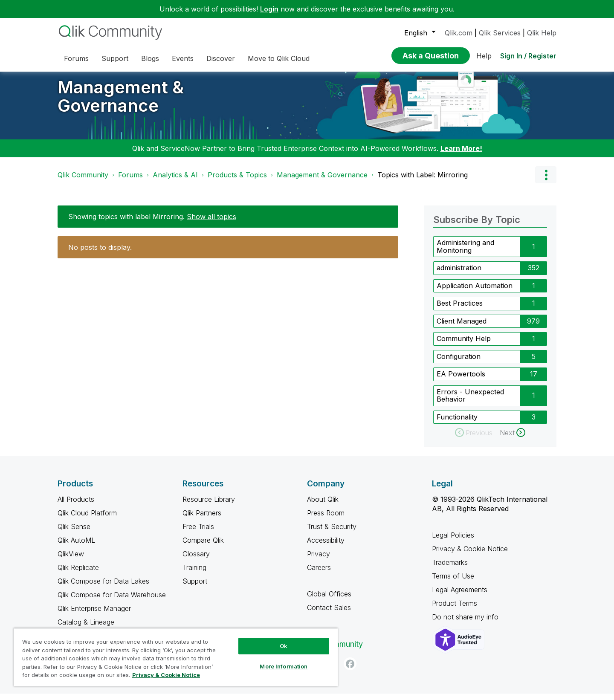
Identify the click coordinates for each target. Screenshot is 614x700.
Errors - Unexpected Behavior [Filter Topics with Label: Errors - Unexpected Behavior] (470, 402)
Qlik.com (459, 33)
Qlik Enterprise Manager (94, 615)
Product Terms (455, 610)
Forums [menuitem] (76, 58)
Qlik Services (500, 33)
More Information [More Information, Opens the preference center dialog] (284, 666)
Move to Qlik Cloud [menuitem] (279, 58)
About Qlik (323, 506)
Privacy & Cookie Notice (470, 555)
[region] (176, 657)
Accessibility (326, 547)
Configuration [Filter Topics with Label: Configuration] (459, 363)
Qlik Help (542, 33)
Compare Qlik (203, 547)
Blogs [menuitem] (150, 58)
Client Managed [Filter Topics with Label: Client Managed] (462, 327)
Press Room (326, 519)
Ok (284, 646)
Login (269, 9)
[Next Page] (513, 439)
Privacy (319, 560)
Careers (319, 574)
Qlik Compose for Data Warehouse (112, 601)
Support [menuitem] (115, 58)
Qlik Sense (74, 533)
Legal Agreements (460, 596)
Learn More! (461, 155)
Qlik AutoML (76, 547)
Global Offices (329, 600)
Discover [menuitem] (221, 58)
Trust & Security (332, 533)
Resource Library (209, 506)
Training (194, 574)
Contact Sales (329, 614)
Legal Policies (453, 541)
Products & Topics (237, 181)
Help (484, 56)
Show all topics (211, 223)
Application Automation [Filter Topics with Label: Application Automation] (475, 292)
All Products (76, 506)
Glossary (196, 560)
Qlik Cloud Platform (87, 519)
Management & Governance (121, 103)
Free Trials (198, 533)
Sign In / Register (528, 56)
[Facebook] (350, 670)
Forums (130, 181)
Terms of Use (453, 582)
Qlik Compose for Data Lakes (103, 587)
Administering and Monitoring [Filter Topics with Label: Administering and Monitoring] (465, 253)
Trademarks (450, 569)
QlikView (71, 560)
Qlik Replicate (78, 574)
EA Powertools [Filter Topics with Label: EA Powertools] (461, 380)
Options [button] (546, 181)
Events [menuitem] (183, 58)
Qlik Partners (202, 519)
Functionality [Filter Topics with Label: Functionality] (457, 423)
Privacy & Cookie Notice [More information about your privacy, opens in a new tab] (166, 675)
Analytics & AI (175, 181)
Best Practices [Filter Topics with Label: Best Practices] (460, 310)
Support (195, 587)
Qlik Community (83, 181)
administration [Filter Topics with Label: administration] (459, 274)
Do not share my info (466, 623)
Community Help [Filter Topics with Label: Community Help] (464, 345)
